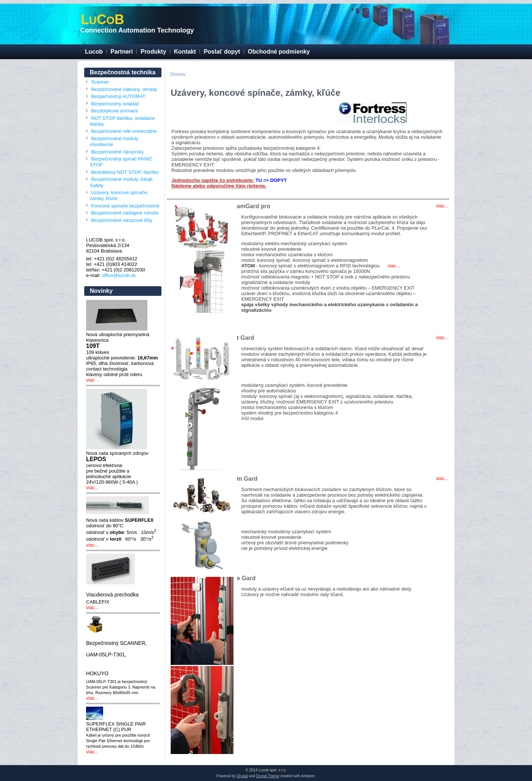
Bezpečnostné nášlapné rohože (125, 213)
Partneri (122, 52)
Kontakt (185, 52)
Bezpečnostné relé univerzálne (124, 131)
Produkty (153, 52)
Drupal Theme (268, 776)
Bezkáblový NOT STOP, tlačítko (125, 172)
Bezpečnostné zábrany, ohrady (124, 89)
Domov (178, 74)
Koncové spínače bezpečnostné (125, 206)
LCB (103, 19)
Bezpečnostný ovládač (115, 104)
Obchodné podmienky (279, 52)
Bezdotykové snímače (115, 111)
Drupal (242, 776)
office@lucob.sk (119, 275)
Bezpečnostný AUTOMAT (118, 96)
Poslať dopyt (222, 52)
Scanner (100, 82)
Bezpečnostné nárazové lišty (122, 220)
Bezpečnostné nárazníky (117, 152)
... (97, 380)
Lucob (94, 52)
